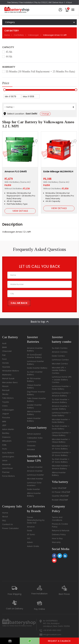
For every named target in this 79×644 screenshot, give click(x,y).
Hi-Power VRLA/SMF (61, 492)
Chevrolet (7, 351)
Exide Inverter (34, 489)
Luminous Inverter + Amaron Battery (61, 394)
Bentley (6, 433)
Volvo (5, 406)
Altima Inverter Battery (34, 413)
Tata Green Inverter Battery (37, 400)
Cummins (32, 442)
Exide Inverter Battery (37, 368)
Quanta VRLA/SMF (60, 496)
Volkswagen (33, 35)
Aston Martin (8, 429)
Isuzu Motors (8, 453)
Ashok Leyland (34, 434)
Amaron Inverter (35, 471)
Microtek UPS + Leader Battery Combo (59, 370)
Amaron (31, 527)
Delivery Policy (59, 534)
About (5, 517)
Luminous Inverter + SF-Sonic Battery (61, 454)
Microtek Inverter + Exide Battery (61, 421)
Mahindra (7, 375)
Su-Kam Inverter (35, 467)
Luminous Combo (60, 360)
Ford (4, 359)
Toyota (5, 402)
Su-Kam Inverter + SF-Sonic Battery (61, 461)
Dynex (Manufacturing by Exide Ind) (36, 520)
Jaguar (6, 414)
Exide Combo (58, 356)
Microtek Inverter (35, 479)
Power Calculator (10, 528)
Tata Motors (8, 398)
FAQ (4, 521)
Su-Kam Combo (60, 348)
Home (7, 35)
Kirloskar (31, 449)
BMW (4, 347)
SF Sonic (31, 534)
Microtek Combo (60, 364)
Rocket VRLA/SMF (60, 500)
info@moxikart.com (52, 635)
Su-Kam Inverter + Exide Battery (61, 427)
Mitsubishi (7, 441)
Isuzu (5, 449)
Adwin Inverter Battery (34, 420)
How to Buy (57, 538)
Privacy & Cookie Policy (60, 525)
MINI (4, 422)
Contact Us (7, 524)
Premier (6, 472)
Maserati (6, 464)
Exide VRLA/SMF (59, 488)
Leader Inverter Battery (34, 406)
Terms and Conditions (57, 519)
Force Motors (8, 476)
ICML (4, 445)
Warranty (56, 542)
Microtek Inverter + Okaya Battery (61, 441)
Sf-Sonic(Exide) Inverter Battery (34, 356)
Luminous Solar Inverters (34, 484)
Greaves (31, 446)
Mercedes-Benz (10, 382)
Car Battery (19, 35)
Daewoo (6, 437)
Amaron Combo (60, 352)
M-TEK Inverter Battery (34, 380)
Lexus (5, 460)
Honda (5, 363)
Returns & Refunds (61, 531)
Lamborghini (8, 457)
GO (29, 538)
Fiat (4, 355)
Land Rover (8, 468)
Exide (30, 531)
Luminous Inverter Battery (35, 363)
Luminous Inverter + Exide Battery (61, 388)
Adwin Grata (33, 546)
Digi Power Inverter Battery (36, 393)
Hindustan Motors (11, 371)
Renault (6, 390)
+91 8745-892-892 (52, 630)
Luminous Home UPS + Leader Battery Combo (62, 380)
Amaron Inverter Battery (35, 349)
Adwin (30, 542)
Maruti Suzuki (8, 378)
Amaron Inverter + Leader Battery (61, 407)
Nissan (5, 386)
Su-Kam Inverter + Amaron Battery (61, 401)
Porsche (6, 418)
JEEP (4, 425)
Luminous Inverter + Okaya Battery (61, 434)
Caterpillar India (35, 438)
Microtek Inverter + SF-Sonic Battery (61, 447)
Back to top (38, 322)
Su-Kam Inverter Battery (35, 373)
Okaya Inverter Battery (34, 386)
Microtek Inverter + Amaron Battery (61, 467)
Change (45, 114)
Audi (4, 343)
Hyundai (6, 367)
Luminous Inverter (35, 475)
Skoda (5, 394)
